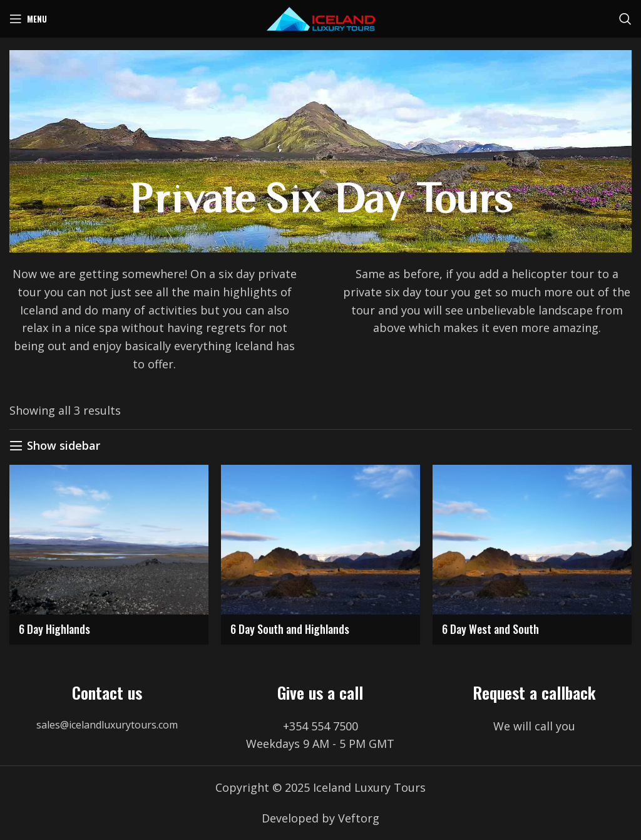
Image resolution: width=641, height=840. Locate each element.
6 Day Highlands (54, 629)
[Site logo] (321, 18)
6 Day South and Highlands (290, 629)
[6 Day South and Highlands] (320, 540)
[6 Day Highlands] (109, 540)
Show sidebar (64, 446)
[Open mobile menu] (28, 19)
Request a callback (534, 692)
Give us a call (320, 692)
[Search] (625, 19)
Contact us (107, 692)
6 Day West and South (490, 629)
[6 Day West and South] (532, 540)
